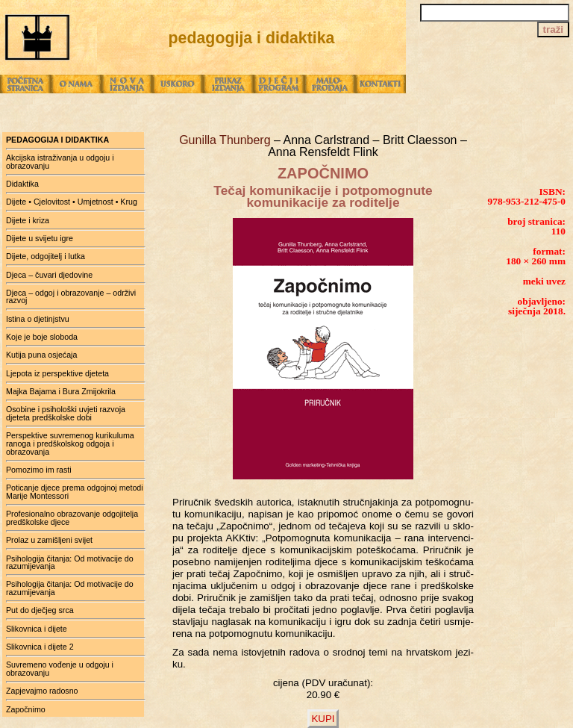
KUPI (323, 719)
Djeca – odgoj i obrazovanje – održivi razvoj (71, 297)
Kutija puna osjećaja (41, 355)
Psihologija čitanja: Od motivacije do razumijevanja (70, 563)
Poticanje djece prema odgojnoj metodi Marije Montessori (75, 492)
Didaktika (22, 184)
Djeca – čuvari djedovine (49, 275)
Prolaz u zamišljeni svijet (49, 540)
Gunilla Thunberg (226, 140)
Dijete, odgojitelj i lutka (46, 256)
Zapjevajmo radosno (42, 691)
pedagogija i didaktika (57, 140)
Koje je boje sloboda (42, 337)
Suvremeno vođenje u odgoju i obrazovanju (60, 669)
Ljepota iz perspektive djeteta (57, 373)
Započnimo (26, 709)
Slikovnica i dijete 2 (40, 647)
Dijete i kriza (28, 220)
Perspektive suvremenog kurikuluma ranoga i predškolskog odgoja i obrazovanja (70, 443)
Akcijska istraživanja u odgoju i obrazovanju (60, 162)
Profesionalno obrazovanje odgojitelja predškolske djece (72, 518)
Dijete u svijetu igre (40, 238)
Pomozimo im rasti (39, 470)
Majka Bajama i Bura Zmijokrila (61, 391)
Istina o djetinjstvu (38, 319)
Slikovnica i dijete (37, 629)
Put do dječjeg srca (40, 610)
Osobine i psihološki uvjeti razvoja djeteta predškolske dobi (66, 413)
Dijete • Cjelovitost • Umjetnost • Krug (72, 202)
